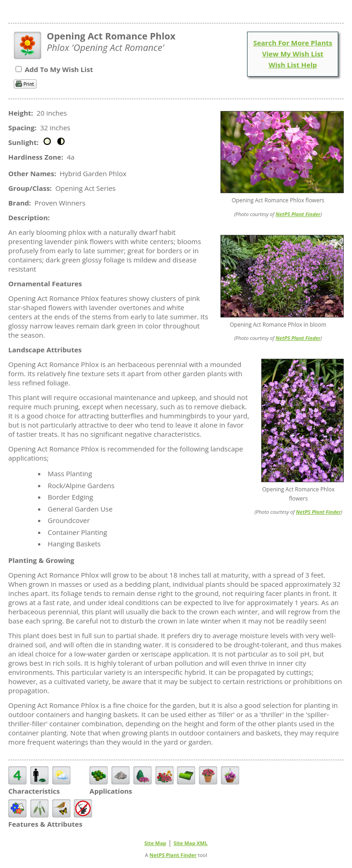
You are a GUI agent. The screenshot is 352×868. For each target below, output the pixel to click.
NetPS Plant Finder (298, 214)
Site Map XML (191, 843)
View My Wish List (293, 54)
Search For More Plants (293, 43)
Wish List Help (293, 65)
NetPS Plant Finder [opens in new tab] (173, 855)
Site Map (155, 843)
